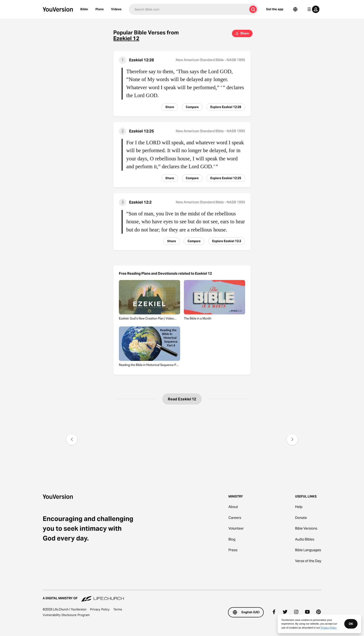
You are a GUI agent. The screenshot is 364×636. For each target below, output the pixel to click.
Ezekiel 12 (126, 38)
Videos (116, 9)
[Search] (188, 9)
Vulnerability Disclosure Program (66, 615)
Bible (84, 9)
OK (351, 624)
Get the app (275, 9)
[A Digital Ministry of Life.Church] (182, 596)
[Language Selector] (295, 9)
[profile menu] (312, 9)
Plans (99, 9)
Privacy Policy (100, 609)
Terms (118, 609)
